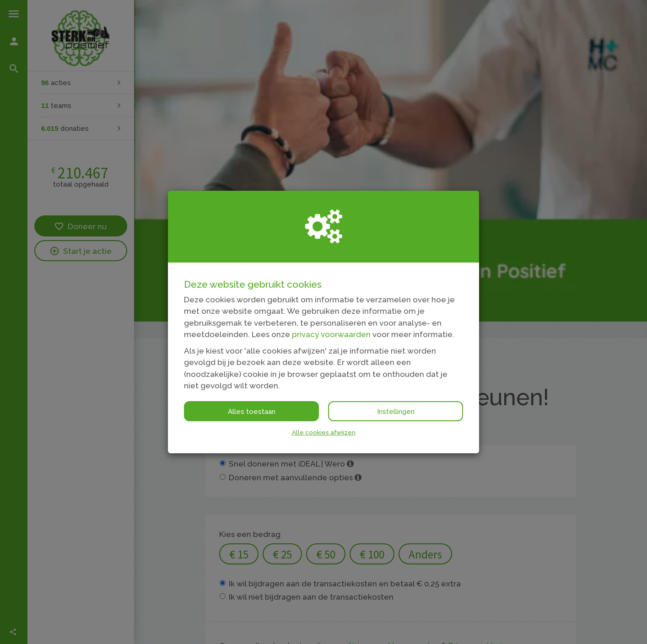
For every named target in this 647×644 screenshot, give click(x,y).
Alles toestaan (252, 412)
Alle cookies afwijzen (324, 432)
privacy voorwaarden (331, 334)
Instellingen (396, 412)
